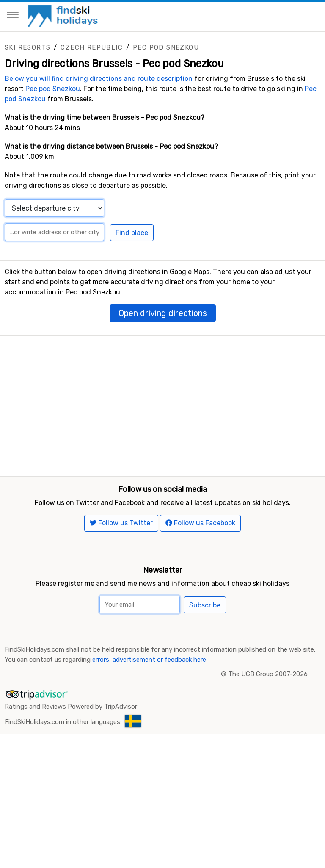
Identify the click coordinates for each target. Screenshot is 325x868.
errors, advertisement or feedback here (149, 694)
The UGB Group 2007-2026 (268, 708)
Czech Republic (92, 47)
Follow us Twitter (121, 557)
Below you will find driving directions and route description (99, 79)
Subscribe (205, 639)
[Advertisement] (162, 395)
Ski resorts (28, 47)
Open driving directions (163, 313)
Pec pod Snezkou (166, 47)
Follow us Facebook (200, 557)
